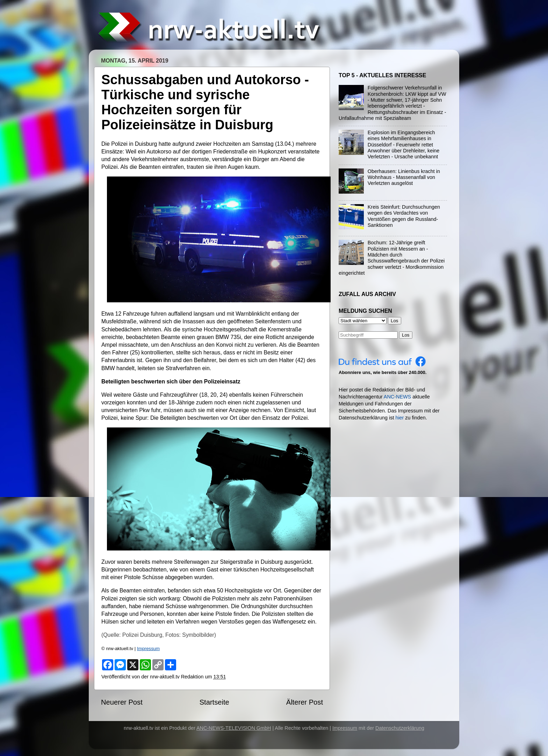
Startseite (214, 702)
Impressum (148, 649)
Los (406, 335)
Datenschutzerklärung (400, 728)
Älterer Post (305, 702)
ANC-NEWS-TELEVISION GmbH (234, 728)
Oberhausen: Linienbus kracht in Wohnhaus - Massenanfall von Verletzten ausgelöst (404, 177)
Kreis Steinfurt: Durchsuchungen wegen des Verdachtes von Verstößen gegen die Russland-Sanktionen (404, 216)
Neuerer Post (122, 702)
